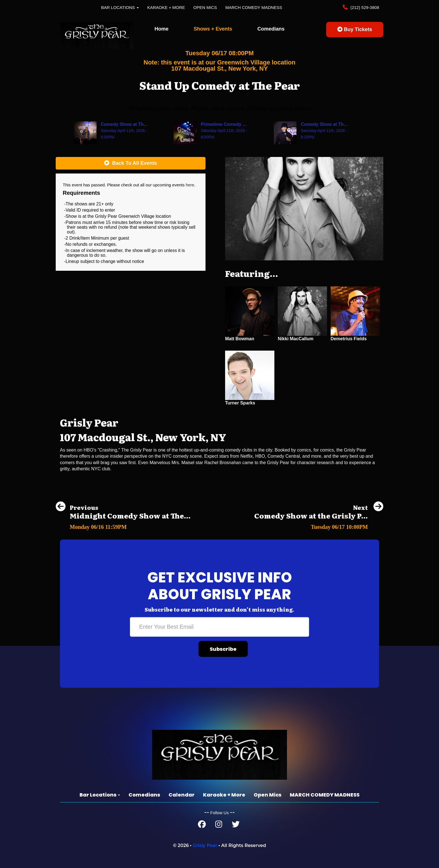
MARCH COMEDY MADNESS (254, 7)
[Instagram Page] (219, 826)
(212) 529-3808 (364, 7)
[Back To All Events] (131, 163)
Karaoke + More (166, 7)
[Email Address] (219, 627)
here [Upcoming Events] (190, 185)
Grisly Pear (205, 845)
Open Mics (205, 7)
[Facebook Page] (202, 826)
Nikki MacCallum (296, 339)
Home (162, 29)
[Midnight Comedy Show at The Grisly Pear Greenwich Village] (123, 525)
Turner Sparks (240, 403)
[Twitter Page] (236, 826)
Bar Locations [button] (120, 7)
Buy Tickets (355, 29)
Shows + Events (213, 29)
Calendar (182, 795)
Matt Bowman (240, 339)
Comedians (271, 29)
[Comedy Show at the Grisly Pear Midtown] (319, 525)
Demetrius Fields (349, 339)
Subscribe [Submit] (223, 649)
